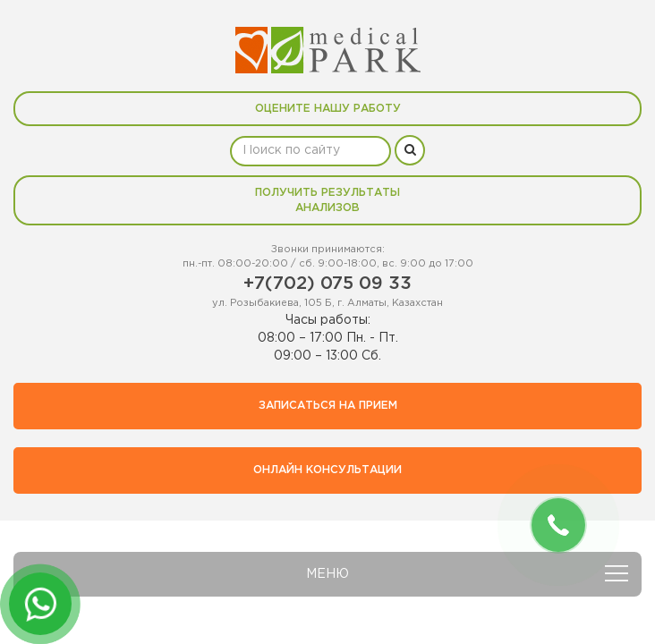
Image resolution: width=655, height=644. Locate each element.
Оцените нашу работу (328, 109)
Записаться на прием (328, 406)
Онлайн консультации (327, 470)
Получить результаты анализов (327, 200)
